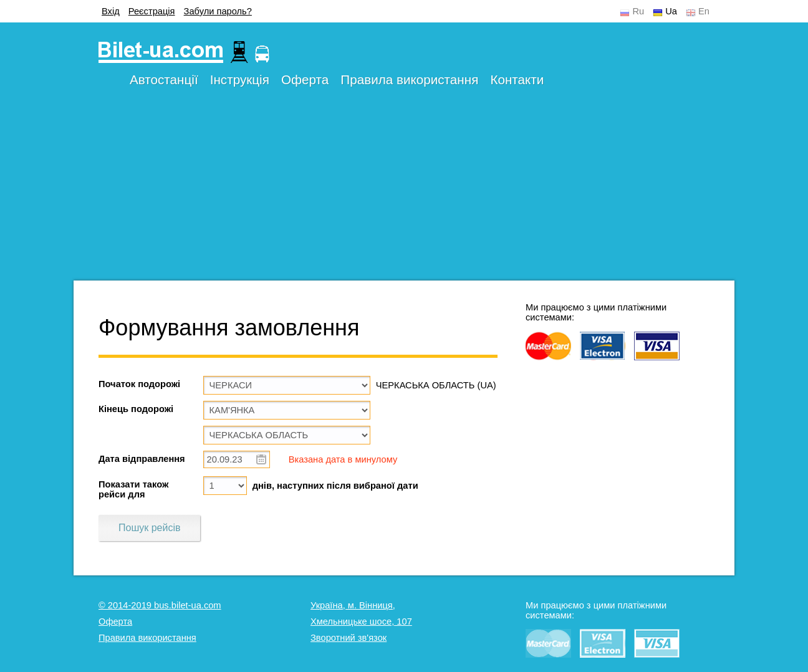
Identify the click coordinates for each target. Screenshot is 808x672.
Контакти (517, 79)
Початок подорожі (139, 384)
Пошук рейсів (149, 528)
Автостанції (164, 79)
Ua (671, 11)
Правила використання (409, 79)
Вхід (111, 11)
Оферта (305, 79)
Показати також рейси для (133, 489)
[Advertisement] (404, 193)
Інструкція (240, 79)
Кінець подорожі (136, 409)
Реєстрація (152, 11)
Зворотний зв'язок (349, 638)
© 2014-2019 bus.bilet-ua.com (160, 605)
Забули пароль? (218, 11)
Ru (638, 11)
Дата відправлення (142, 459)
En (704, 11)
